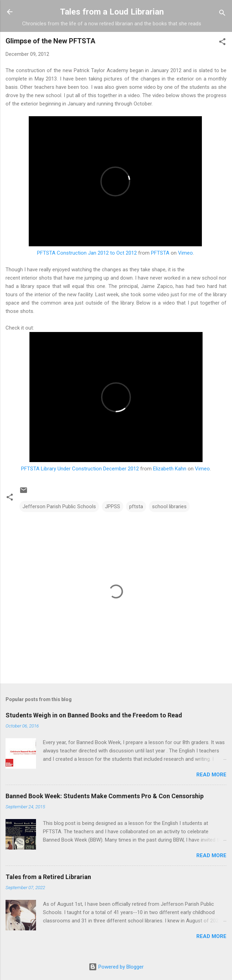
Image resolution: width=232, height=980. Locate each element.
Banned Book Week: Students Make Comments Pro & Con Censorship (105, 796)
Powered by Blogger (116, 967)
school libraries (169, 506)
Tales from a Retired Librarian (48, 877)
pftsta (136, 506)
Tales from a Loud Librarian (112, 12)
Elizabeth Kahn (170, 469)
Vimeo (185, 253)
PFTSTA (160, 253)
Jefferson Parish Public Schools (59, 506)
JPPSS (113, 506)
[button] (222, 43)
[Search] (222, 14)
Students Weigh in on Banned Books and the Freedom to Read (94, 715)
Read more (211, 775)
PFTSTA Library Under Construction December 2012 (80, 469)
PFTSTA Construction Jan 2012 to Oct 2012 (87, 253)
